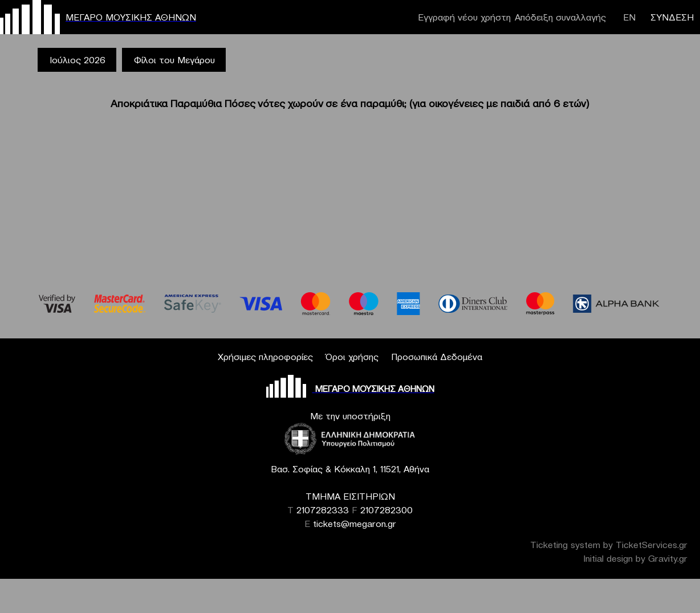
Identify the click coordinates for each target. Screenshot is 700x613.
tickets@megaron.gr (355, 524)
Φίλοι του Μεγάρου (174, 60)
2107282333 (323, 510)
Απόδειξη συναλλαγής (560, 17)
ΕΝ (629, 17)
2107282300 (386, 510)
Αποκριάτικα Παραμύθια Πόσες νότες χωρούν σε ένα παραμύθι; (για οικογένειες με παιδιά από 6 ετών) (350, 103)
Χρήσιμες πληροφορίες (265, 357)
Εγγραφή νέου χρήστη (464, 17)
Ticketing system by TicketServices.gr (609, 545)
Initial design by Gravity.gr (635, 558)
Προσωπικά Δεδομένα (437, 357)
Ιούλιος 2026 (78, 60)
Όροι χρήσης (352, 357)
